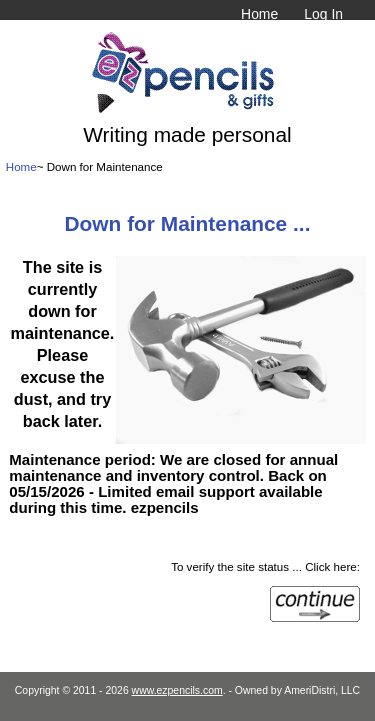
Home (259, 14)
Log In (323, 14)
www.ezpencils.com (177, 690)
